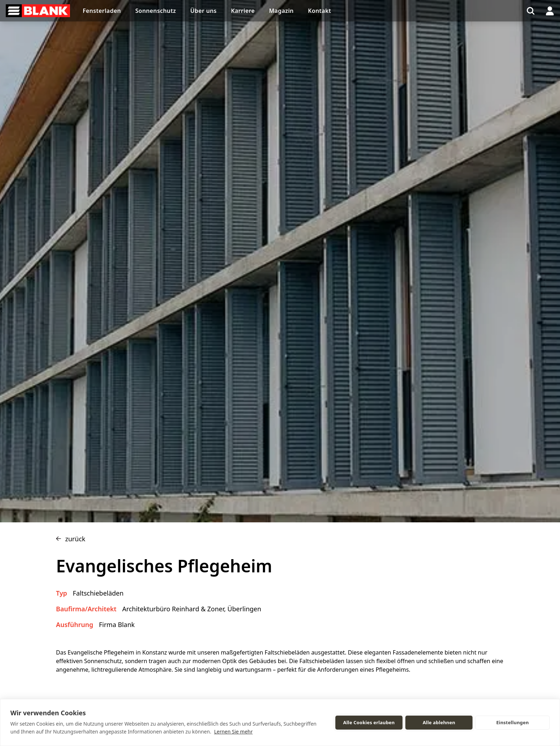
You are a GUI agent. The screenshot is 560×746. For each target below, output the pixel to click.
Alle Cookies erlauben (369, 722)
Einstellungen (512, 722)
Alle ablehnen (439, 722)
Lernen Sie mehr (233, 732)
